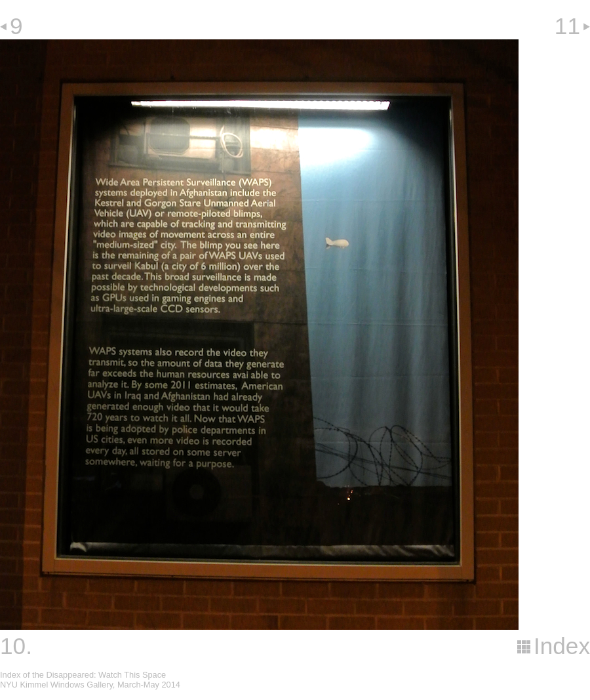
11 (567, 26)
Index (562, 646)
